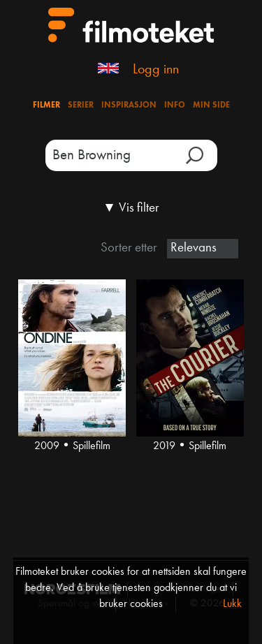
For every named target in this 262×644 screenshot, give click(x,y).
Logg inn (156, 70)
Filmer (46, 105)
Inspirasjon (129, 105)
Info (175, 105)
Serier (81, 105)
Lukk (232, 604)
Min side (211, 105)
